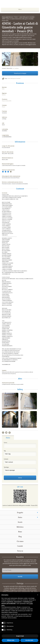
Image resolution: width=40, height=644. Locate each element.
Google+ (10, 433)
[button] (38, 595)
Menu (20, 9)
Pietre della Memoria (20, 4)
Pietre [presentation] (8, 438)
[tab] (8, 438)
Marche (4, 95)
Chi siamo (20, 541)
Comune (6, 459)
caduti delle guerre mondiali (14, 78)
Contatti (20, 546)
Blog (20, 536)
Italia (3, 89)
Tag (5, 451)
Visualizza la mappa (20, 73)
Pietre (20, 517)
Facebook (3, 433)
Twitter (6, 433)
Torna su (20, 551)
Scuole (20, 522)
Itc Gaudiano (16, 68)
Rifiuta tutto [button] (11, 640)
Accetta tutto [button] (29, 640)
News (20, 532)
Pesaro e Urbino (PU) (7, 101)
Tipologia (6, 467)
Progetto (20, 513)
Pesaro (4, 107)
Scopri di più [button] (20, 636)
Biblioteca (20, 527)
